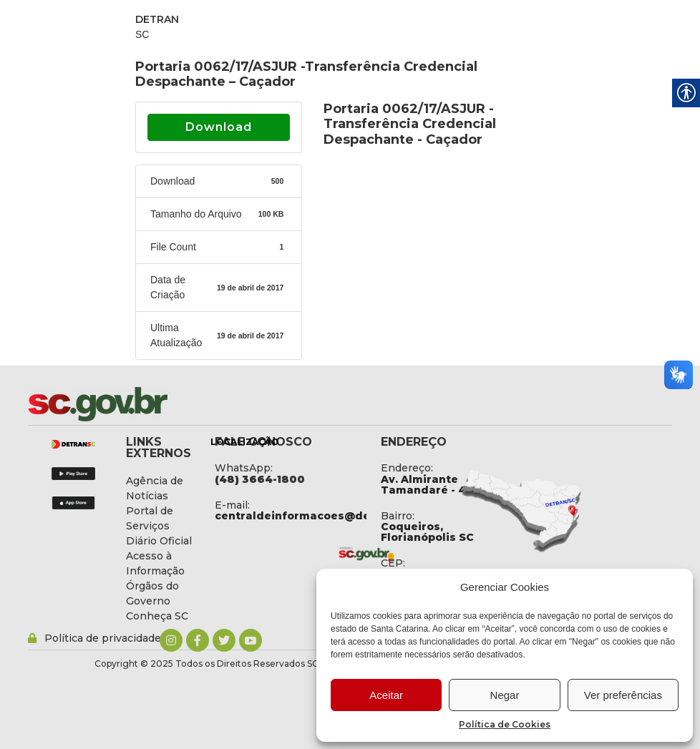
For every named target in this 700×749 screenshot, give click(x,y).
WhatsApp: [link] (244, 468)
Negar (505, 695)
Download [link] (219, 127)
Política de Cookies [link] (505, 724)
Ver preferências (623, 695)
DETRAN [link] (157, 19)
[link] (135, 404)
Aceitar (386, 695)
